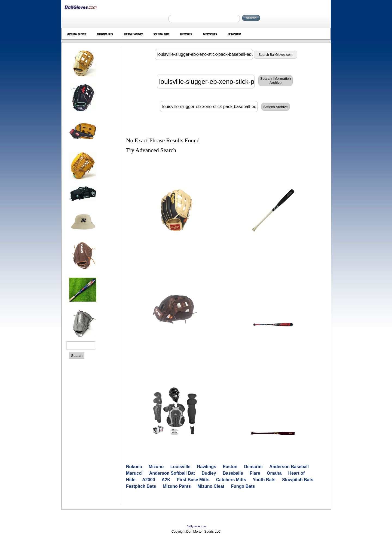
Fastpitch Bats (141, 486)
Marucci (134, 473)
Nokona (134, 467)
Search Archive (275, 107)
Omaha (274, 473)
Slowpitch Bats (298, 480)
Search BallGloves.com (276, 55)
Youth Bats (264, 480)
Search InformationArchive (276, 81)
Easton (230, 467)
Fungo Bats (243, 486)
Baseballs (233, 473)
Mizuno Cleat (211, 486)
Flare (255, 473)
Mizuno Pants (177, 486)
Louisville (180, 467)
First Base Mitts (193, 480)
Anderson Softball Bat (172, 473)
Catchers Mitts (231, 480)
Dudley (209, 473)
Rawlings (207, 467)
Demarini (253, 467)
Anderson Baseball (289, 467)
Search (77, 356)
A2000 (148, 480)
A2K (166, 480)
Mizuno (156, 467)
